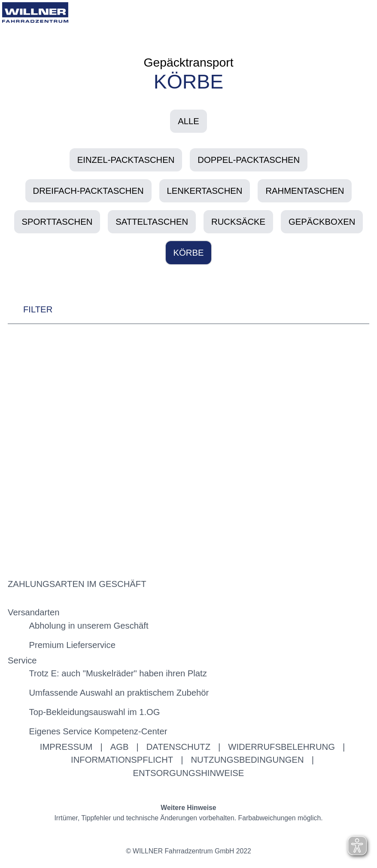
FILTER (30, 312)
